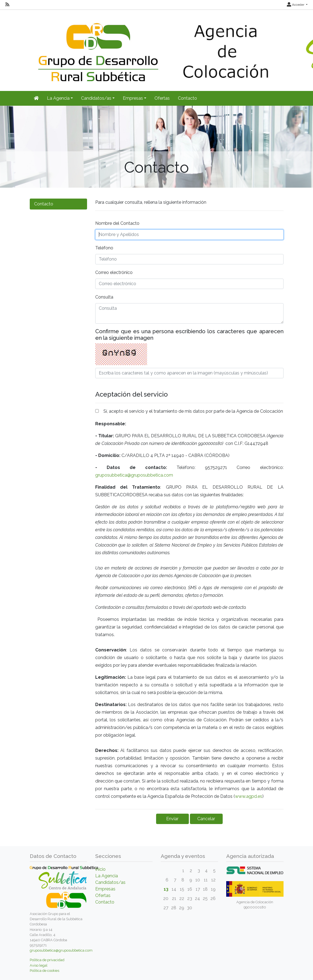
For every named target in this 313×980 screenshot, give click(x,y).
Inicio (100, 869)
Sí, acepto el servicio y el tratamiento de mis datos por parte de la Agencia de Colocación (193, 411)
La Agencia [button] (58, 98)
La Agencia (107, 876)
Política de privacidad (47, 960)
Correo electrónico (114, 272)
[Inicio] (36, 98)
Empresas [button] (133, 98)
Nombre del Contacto (117, 223)
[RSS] (7, 5)
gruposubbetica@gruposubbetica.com (134, 475)
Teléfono (104, 248)
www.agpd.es (249, 796)
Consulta (104, 297)
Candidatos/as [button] (96, 98)
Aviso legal (39, 965)
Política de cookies (44, 971)
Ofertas (162, 98)
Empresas (105, 889)
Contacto (187, 98)
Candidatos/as (110, 882)
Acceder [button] (296, 5)
